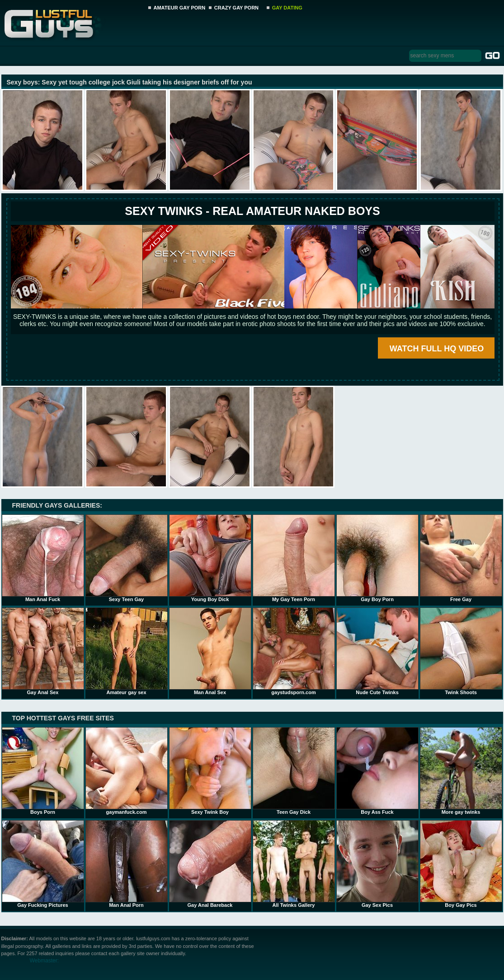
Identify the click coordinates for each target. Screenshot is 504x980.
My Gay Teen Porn (294, 558)
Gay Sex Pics (377, 864)
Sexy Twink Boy (210, 771)
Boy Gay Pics (461, 864)
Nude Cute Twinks (377, 651)
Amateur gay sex (127, 651)
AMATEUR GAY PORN (180, 8)
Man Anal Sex (210, 651)
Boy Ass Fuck (377, 771)
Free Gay (461, 558)
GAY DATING (287, 8)
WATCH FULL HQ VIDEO (437, 349)
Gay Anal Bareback (210, 864)
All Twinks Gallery (294, 864)
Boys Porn (43, 771)
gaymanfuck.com (127, 771)
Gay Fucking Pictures (43, 864)
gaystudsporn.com (294, 651)
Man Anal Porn (127, 864)
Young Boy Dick (210, 558)
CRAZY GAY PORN (236, 8)
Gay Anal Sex (43, 651)
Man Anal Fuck (43, 558)
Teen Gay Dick (294, 771)
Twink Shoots (461, 651)
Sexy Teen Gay (127, 558)
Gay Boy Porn (377, 558)
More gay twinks (461, 771)
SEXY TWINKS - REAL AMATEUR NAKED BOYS (252, 211)
